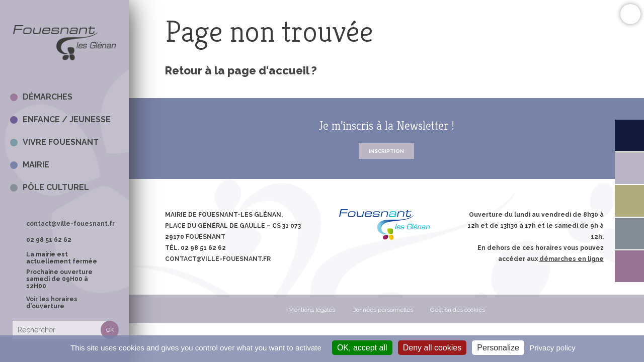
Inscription (386, 151)
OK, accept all (362, 348)
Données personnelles (383, 310)
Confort (630, 14)
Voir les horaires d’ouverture (52, 303)
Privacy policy (552, 348)
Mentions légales (312, 310)
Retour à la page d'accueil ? (241, 70)
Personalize (498, 348)
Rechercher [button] (110, 330)
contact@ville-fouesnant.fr (70, 224)
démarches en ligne (572, 259)
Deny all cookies (432, 348)
